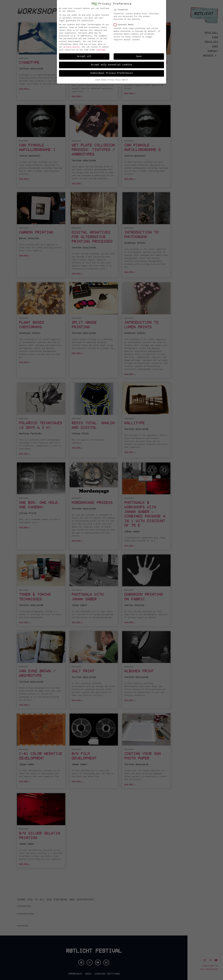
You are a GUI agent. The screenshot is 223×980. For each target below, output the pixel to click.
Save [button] (139, 56)
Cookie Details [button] (101, 80)
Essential (122, 10)
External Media (125, 25)
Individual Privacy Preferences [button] (111, 73)
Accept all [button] (84, 56)
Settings (101, 50)
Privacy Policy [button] (114, 80)
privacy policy (72, 47)
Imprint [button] (125, 80)
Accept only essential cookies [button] (111, 65)
